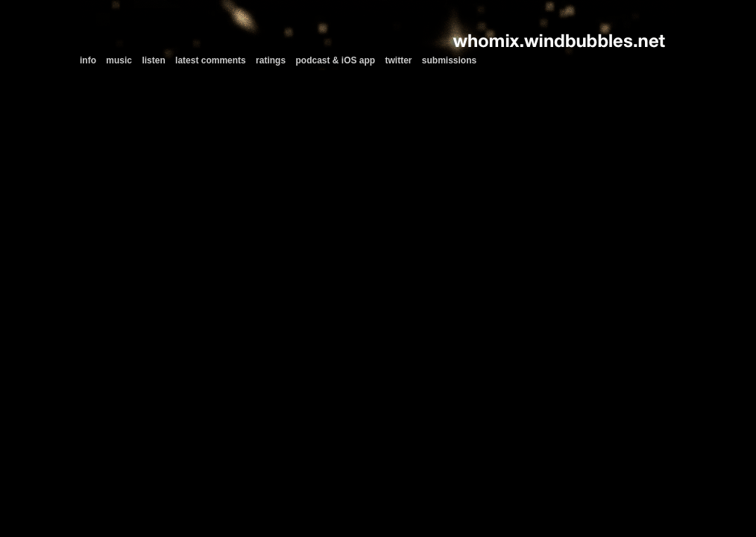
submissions (449, 60)
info (88, 60)
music (119, 60)
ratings (271, 60)
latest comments (211, 60)
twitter (399, 60)
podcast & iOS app (335, 60)
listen (153, 60)
